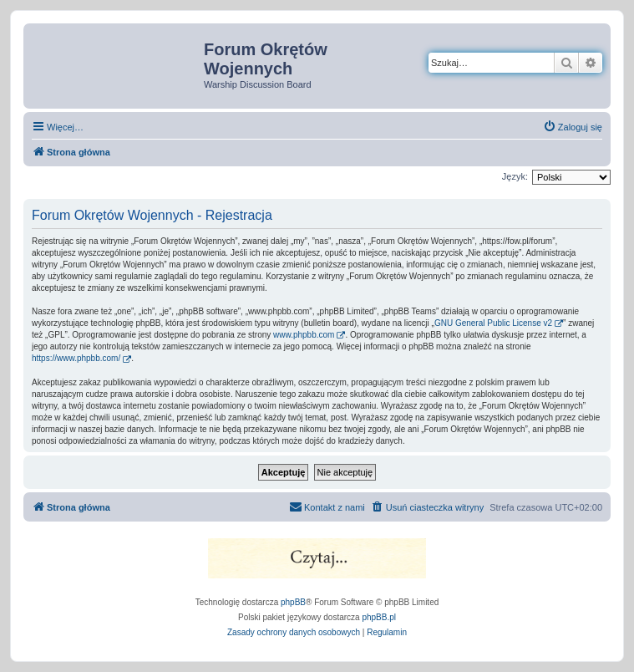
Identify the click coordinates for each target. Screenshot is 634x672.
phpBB (293, 602)
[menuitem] (573, 127)
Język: (515, 176)
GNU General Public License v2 (493, 323)
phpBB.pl (379, 617)
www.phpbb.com (304, 335)
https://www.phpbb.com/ (76, 358)
